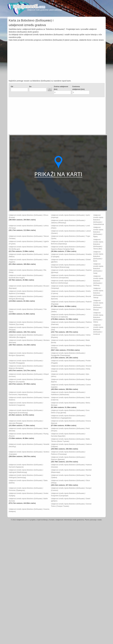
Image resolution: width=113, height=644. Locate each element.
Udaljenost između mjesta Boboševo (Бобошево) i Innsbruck (98, 330)
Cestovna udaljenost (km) (78, 88)
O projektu (32, 520)
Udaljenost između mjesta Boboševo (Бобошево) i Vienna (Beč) (98, 244)
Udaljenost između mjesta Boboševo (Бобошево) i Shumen (71, 366)
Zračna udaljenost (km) (61, 88)
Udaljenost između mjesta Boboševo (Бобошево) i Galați (98, 269)
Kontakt (52, 520)
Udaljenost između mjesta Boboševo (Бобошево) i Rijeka (98, 232)
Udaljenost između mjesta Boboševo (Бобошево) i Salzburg (98, 281)
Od (12, 87)
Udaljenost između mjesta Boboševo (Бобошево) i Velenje (98, 293)
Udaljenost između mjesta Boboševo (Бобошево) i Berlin (98, 256)
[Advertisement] (57, 61)
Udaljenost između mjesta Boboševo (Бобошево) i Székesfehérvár (99, 220)
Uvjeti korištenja (42, 520)
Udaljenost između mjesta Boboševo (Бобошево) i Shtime (98, 317)
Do (30, 87)
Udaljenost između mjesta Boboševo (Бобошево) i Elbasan (98, 305)
